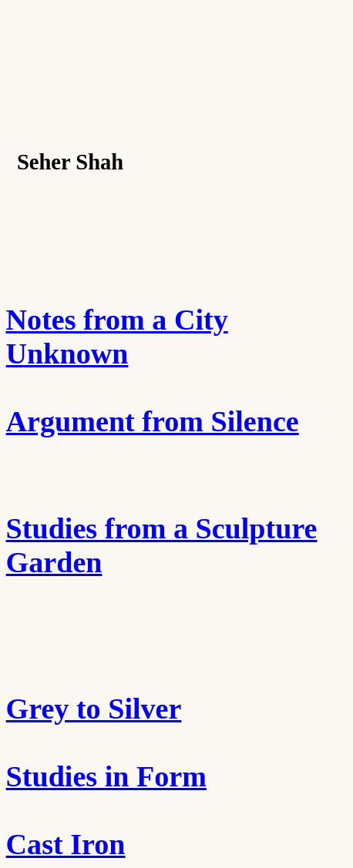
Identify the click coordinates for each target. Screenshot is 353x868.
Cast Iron (66, 844)
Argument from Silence (153, 421)
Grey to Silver (94, 709)
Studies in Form (106, 776)
